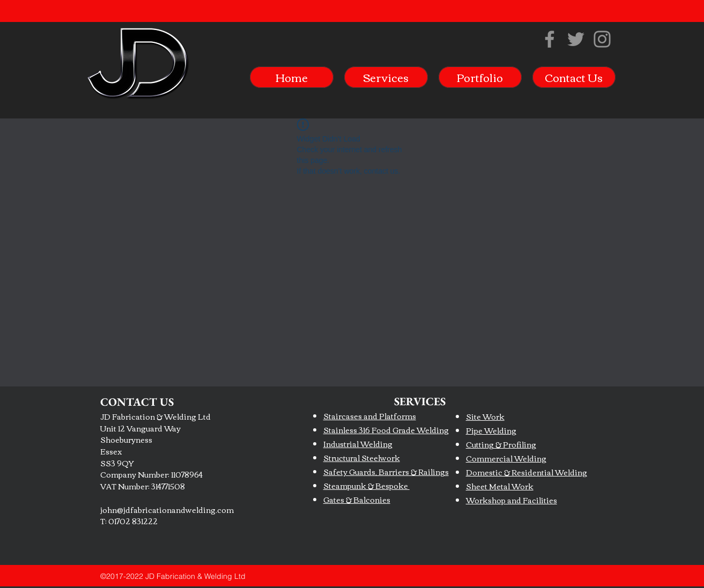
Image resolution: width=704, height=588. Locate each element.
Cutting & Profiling (501, 444)
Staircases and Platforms (370, 416)
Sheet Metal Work (500, 486)
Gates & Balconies (357, 500)
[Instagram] (602, 39)
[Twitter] (576, 39)
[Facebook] (550, 39)
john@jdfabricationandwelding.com (167, 510)
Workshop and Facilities (512, 500)
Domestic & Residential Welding (527, 472)
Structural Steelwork (362, 458)
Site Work (485, 416)
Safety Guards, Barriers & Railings (386, 472)
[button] (386, 77)
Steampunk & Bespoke (366, 486)
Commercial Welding (506, 458)
